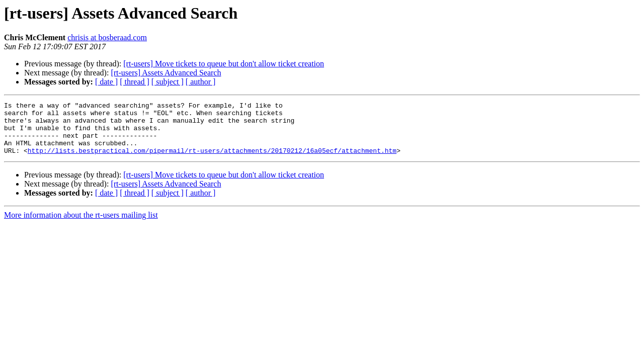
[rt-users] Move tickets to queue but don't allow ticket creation (224, 64)
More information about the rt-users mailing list (81, 225)
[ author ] (201, 82)
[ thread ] (135, 82)
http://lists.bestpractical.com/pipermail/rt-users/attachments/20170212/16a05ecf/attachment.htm (212, 161)
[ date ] (106, 82)
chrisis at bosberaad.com (107, 37)
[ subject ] (168, 82)
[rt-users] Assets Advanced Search (166, 73)
